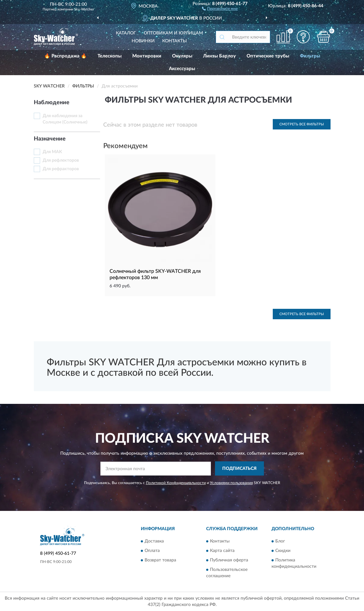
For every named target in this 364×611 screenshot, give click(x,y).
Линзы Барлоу (219, 56)
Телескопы (110, 56)
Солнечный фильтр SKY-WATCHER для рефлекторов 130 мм (155, 274)
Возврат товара (160, 560)
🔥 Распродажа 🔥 (66, 56)
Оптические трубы (268, 56)
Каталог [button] (126, 33)
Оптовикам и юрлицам (173, 33)
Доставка (154, 541)
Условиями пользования (231, 483)
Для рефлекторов (61, 160)
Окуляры (182, 56)
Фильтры (310, 56)
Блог (280, 541)
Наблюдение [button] (52, 103)
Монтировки (147, 56)
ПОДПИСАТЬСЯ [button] (239, 469)
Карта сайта (222, 551)
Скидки (283, 551)
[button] (220, 8)
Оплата (152, 551)
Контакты (175, 41)
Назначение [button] (50, 139)
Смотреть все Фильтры (302, 124)
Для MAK (52, 152)
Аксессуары (182, 69)
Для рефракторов (61, 169)
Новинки (143, 41)
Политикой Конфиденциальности (176, 483)
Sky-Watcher (84, 9)
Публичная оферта (229, 560)
